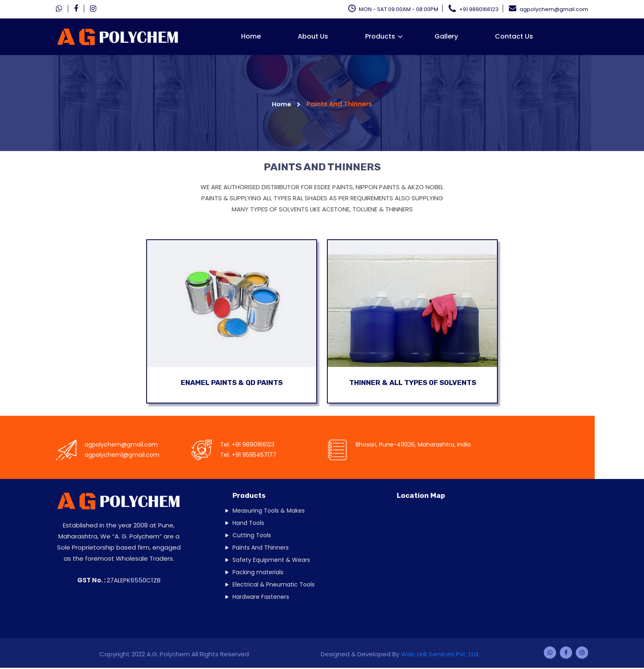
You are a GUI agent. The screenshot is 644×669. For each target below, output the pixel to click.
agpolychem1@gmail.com (122, 456)
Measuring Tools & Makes (269, 511)
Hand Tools (248, 524)
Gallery (446, 36)
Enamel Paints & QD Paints (232, 383)
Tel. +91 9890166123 (247, 446)
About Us (313, 36)
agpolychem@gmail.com (549, 8)
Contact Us (514, 36)
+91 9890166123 (474, 8)
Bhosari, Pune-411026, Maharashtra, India (413, 446)
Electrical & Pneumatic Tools (274, 585)
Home (251, 36)
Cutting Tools (252, 536)
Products (380, 36)
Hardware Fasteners (261, 598)
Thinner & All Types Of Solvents (413, 383)
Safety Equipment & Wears (271, 561)
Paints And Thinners (261, 548)
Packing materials (258, 573)
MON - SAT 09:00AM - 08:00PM (393, 8)
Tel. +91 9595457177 (248, 456)
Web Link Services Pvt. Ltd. (440, 655)
